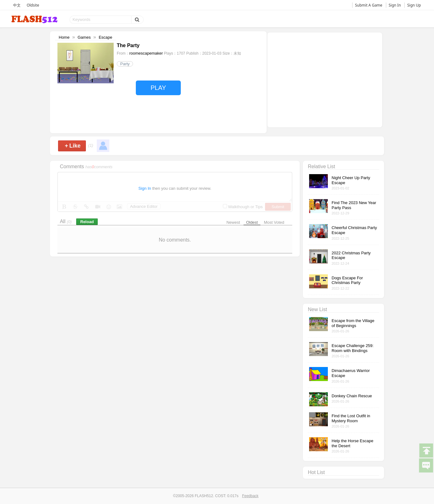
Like (73, 146)
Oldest (252, 222)
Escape (105, 37)
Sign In (395, 5)
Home (64, 37)
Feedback (250, 496)
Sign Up (414, 5)
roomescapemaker (146, 53)
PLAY (158, 88)
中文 (17, 5)
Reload (87, 222)
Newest (233, 222)
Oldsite (33, 5)
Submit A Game (369, 5)
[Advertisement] (325, 79)
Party (125, 64)
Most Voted (274, 222)
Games (84, 37)
